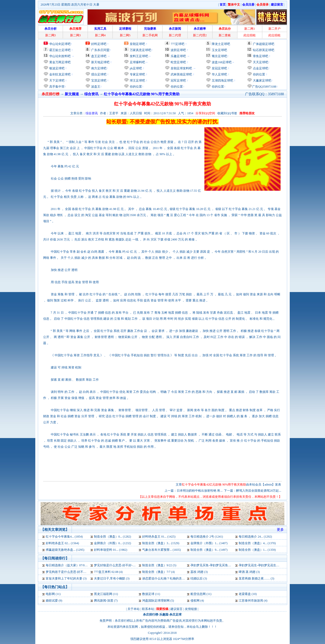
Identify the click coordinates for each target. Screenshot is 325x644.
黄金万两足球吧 (60, 62)
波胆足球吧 (178, 50)
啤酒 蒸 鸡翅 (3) (249, 572)
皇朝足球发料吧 (181, 68)
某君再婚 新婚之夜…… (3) (256, 578)
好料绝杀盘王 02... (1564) (62, 543)
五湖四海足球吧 (222, 80)
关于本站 (134, 609)
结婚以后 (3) (199, 578)
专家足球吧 (137, 74)
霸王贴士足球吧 (60, 50)
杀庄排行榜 (151, 615)
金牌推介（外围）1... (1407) (209, 543)
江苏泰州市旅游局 (251, 601)
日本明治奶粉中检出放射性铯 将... (200, 491)
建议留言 (176, 609)
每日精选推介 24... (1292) (255, 537)
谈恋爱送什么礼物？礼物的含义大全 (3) (169, 578)
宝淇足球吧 (99, 80)
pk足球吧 (135, 68)
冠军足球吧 (178, 80)
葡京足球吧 (219, 56)
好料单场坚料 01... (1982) (111, 550)
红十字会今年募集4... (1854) (64, 537)
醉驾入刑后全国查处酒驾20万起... (259, 491)
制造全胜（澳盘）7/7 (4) (158, 572)
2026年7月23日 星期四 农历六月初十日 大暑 (70, 5)
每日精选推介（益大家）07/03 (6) (68, 565)
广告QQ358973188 (264, 87)
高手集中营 (56, 87)
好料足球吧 (99, 44)
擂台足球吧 (98, 74)
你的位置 (135, 87)
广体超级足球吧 (264, 44)
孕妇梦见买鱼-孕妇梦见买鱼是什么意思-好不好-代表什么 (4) (231, 565)
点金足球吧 (260, 68)
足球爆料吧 (137, 62)
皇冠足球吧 (219, 68)
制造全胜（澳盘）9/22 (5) (159, 565)
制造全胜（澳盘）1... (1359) (257, 550)
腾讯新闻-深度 (104, 601)
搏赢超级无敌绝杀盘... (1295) (65, 550)
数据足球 (148, 594)
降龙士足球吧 (221, 44)
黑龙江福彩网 (103, 594)
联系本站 (148, 609)
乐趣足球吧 (178, 56)
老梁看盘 (245, 594)
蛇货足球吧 (179, 62)
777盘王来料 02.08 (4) (108, 572)
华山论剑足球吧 (60, 44)
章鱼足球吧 (261, 56)
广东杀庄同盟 (100, 50)
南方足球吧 (98, 68)
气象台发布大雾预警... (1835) (161, 550)
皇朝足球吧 (137, 44)
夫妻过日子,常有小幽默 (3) (112, 578)
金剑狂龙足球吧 (60, 74)
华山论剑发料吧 (60, 56)
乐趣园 (164, 615)
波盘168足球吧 (222, 62)
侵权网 (195, 601)
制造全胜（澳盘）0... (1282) (112, 537)
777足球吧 (177, 44)
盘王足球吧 (99, 56)
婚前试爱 (52, 601)
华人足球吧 (219, 74)
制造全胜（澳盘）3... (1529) (161, 543)
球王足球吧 (137, 80)
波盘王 (95, 87)
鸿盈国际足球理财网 (156, 601)
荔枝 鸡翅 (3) (199, 572)
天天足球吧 (260, 62)
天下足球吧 (56, 80)
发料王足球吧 (139, 56)
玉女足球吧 (219, 50)
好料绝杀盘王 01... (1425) (159, 537)
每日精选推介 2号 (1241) (207, 537)
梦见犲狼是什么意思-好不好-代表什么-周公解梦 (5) (128, 565)
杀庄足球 (175, 615)
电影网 (50, 594)
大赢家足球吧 (262, 80)
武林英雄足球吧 (181, 74)
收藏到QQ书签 (227, 113)
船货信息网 (198, 594)
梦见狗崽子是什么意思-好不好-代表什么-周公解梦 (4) (81, 572)
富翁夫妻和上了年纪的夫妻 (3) (66, 578)
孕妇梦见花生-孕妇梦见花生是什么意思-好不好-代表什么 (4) (279, 565)
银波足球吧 (57, 68)
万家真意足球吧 (140, 50)
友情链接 (191, 609)
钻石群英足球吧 (264, 50)
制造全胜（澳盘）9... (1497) (209, 550)
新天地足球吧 (100, 62)
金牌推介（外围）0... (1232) (112, 543)
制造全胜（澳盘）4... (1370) (257, 543)
